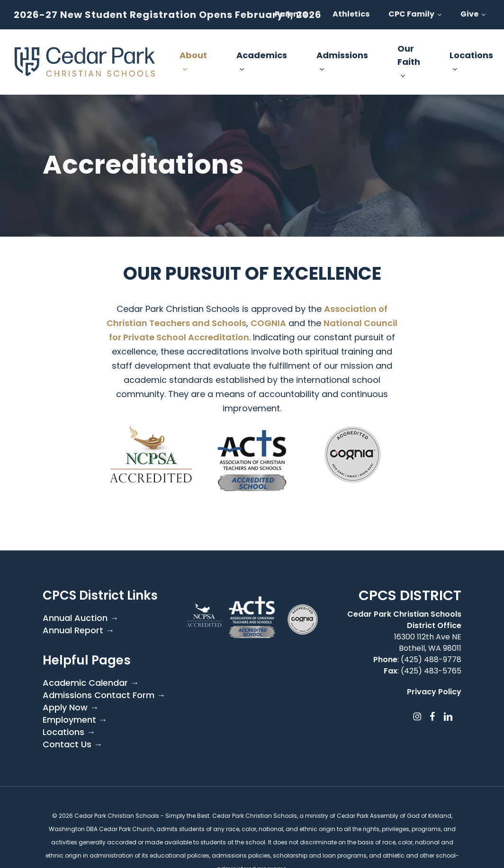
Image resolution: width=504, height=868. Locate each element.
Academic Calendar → (91, 683)
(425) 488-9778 (431, 660)
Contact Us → (72, 744)
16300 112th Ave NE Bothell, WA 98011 (428, 642)
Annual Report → (78, 630)
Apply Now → (71, 708)
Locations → (69, 732)
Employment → (75, 720)
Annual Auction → (81, 618)
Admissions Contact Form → (104, 695)
